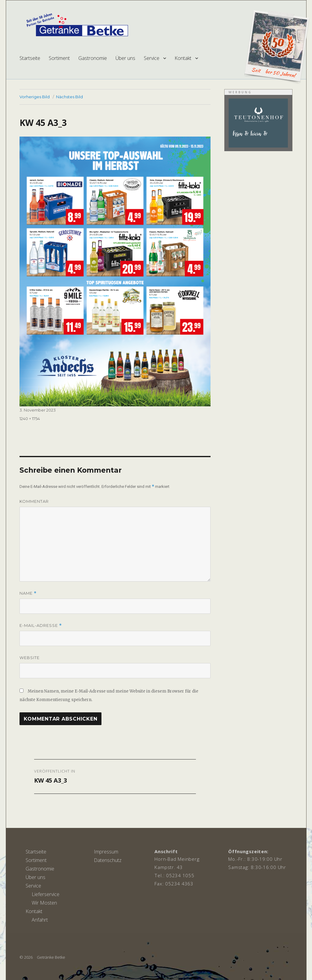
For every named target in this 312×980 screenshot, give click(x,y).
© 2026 (26, 957)
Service (152, 58)
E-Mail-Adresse (41, 626)
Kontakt (183, 58)
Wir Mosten (44, 903)
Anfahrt (40, 920)
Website (30, 658)
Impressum (106, 852)
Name (28, 593)
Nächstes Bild (69, 97)
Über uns (125, 58)
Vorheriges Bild (35, 97)
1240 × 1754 (30, 419)
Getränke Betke (51, 957)
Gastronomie (93, 58)
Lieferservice (46, 894)
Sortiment (59, 58)
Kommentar (34, 501)
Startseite (30, 58)
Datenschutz (108, 860)
